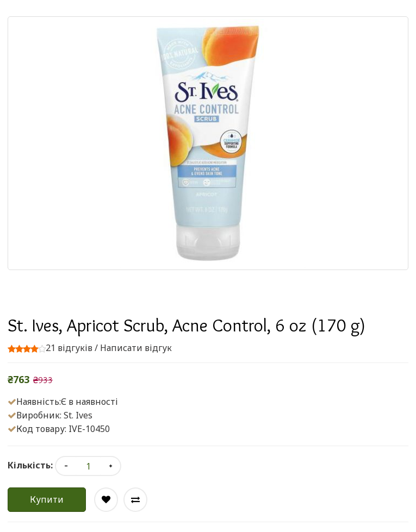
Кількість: (30, 465)
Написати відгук (136, 348)
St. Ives (78, 415)
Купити (47, 499)
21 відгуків (69, 348)
